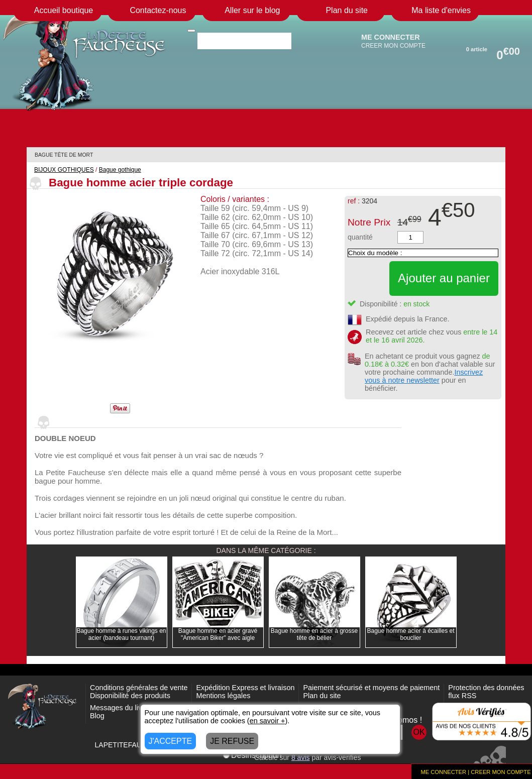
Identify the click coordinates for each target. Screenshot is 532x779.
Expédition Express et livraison (245, 688)
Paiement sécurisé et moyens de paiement (371, 688)
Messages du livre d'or (126, 708)
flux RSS (462, 696)
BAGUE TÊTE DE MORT (64, 155)
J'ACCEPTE (171, 741)
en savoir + (268, 721)
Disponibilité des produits (130, 696)
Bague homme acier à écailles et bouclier (410, 634)
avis (301, 757)
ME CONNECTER (391, 37)
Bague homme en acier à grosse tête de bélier (314, 634)
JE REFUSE (232, 741)
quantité (360, 237)
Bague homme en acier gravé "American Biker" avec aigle (218, 634)
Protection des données (486, 688)
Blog (97, 716)
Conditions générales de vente (139, 688)
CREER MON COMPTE (393, 46)
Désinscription (252, 755)
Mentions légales (223, 696)
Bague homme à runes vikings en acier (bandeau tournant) (121, 634)
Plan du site (322, 696)
